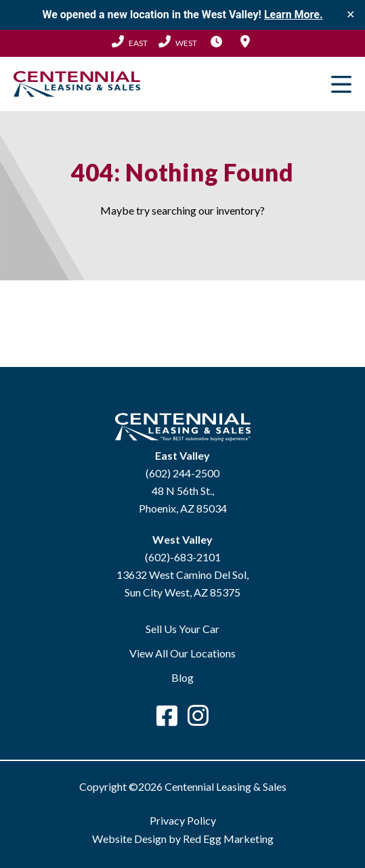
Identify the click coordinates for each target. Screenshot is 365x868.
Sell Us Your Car (182, 629)
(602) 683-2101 (178, 41)
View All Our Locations (182, 653)
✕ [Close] (350, 15)
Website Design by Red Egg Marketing (183, 839)
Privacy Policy (183, 820)
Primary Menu (341, 84)
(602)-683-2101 (183, 557)
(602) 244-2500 (130, 41)
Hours (217, 41)
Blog (182, 677)
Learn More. (294, 15)
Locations (245, 41)
